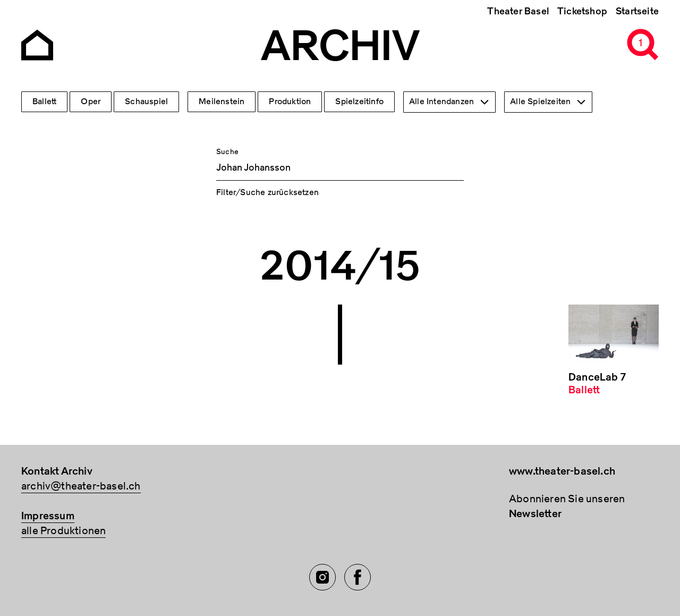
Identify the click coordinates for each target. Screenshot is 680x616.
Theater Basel (518, 11)
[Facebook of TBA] (358, 577)
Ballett (44, 102)
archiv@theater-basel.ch (81, 486)
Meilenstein (222, 102)
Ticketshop (582, 11)
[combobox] (449, 102)
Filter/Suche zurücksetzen (267, 192)
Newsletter (535, 514)
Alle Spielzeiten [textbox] (540, 102)
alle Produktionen (63, 531)
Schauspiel (146, 102)
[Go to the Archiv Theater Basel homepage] (37, 44)
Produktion (290, 102)
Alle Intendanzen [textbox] (441, 102)
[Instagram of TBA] (322, 577)
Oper (91, 102)
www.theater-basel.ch (562, 471)
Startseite (637, 11)
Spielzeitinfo (359, 102)
